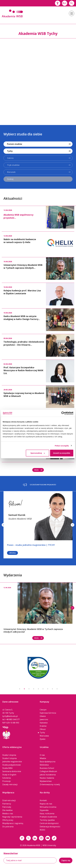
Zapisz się (66, 860)
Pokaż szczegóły (62, 446)
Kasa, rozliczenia (47, 813)
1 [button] (20, 689)
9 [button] (57, 689)
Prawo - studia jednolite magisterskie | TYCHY (31, 545)
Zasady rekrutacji (10, 784)
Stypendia (44, 810)
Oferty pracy (8, 820)
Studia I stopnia (9, 755)
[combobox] (65, 3)
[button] (58, 3)
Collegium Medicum (48, 771)
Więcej (38, 470)
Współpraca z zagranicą (13, 823)
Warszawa (44, 736)
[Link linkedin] (35, 838)
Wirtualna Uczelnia (48, 807)
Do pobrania (8, 827)
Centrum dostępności (49, 823)
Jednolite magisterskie (12, 762)
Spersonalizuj (38, 453)
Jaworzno (44, 719)
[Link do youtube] (48, 838)
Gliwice (43, 716)
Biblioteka (44, 765)
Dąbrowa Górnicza (48, 713)
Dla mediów (7, 810)
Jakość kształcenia (48, 775)
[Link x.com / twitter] (28, 838)
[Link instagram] (41, 838)
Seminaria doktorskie (12, 771)
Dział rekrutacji (9, 800)
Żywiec (43, 739)
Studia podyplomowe (12, 765)
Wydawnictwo (46, 781)
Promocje (6, 781)
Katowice (44, 723)
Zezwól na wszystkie (62, 453)
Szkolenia (7, 778)
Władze (43, 758)
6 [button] (43, 689)
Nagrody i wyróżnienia (12, 817)
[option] (38, 79)
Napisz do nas (46, 804)
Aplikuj (12, 553)
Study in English (9, 775)
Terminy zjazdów (47, 820)
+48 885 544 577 (12, 719)
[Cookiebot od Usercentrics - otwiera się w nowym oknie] (63, 413)
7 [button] (48, 689)
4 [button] (34, 689)
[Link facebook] (22, 838)
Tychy (42, 732)
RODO (42, 830)
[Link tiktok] (54, 838)
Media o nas (8, 813)
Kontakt (43, 800)
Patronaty (7, 807)
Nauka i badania (47, 778)
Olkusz (43, 729)
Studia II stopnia (9, 758)
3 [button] (29, 689)
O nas (42, 755)
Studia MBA (7, 768)
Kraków (43, 726)
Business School (47, 768)
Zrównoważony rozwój (50, 784)
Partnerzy (7, 804)
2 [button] (24, 689)
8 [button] (52, 689)
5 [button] (38, 689)
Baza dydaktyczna (48, 762)
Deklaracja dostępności (50, 827)
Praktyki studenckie (48, 817)
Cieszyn (43, 710)
